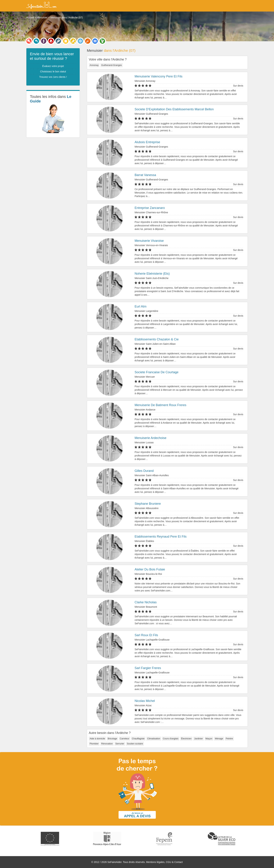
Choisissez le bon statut (53, 72)
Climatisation (154, 739)
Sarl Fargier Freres (148, 668)
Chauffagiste (138, 739)
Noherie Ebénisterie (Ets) (152, 274)
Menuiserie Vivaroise (149, 241)
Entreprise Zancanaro (150, 208)
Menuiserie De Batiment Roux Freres (160, 405)
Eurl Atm (140, 306)
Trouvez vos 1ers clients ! (53, 77)
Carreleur (124, 739)
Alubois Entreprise (147, 142)
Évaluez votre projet (53, 66)
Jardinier (199, 739)
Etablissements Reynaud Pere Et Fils (161, 537)
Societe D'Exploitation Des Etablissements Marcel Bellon (174, 109)
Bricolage (112, 739)
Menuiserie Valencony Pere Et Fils (158, 76)
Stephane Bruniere (148, 504)
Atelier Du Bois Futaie (150, 569)
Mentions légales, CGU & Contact (164, 862)
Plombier (94, 744)
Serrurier (120, 744)
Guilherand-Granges (111, 65)
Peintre (229, 739)
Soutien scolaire (135, 744)
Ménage (219, 739)
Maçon (209, 739)
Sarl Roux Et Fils (146, 635)
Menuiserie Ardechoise (150, 438)
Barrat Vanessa (145, 175)
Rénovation (107, 744)
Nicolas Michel (145, 701)
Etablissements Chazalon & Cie (157, 339)
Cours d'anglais (171, 739)
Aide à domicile (97, 739)
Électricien (186, 739)
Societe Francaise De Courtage (156, 372)
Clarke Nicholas (146, 602)
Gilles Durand (144, 471)
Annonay (94, 65)
